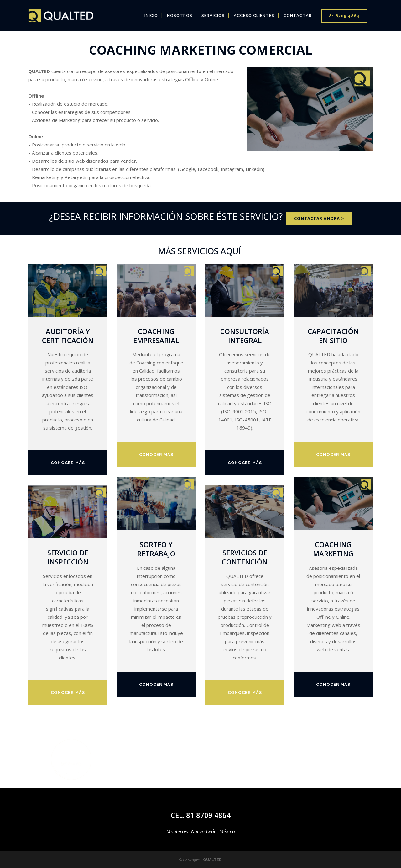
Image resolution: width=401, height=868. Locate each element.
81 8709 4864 (344, 16)
